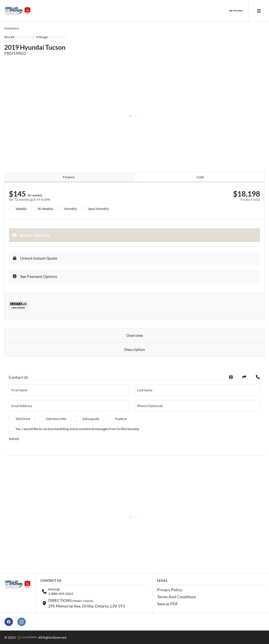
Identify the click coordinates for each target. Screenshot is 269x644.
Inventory (12, 28)
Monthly (71, 209)
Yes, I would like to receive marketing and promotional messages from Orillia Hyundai (77, 429)
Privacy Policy (170, 590)
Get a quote (91, 419)
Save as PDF (168, 604)
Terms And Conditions (177, 597)
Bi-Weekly (45, 209)
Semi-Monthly (98, 209)
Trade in (121, 419)
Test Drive (23, 419)
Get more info (56, 419)
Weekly (21, 209)
